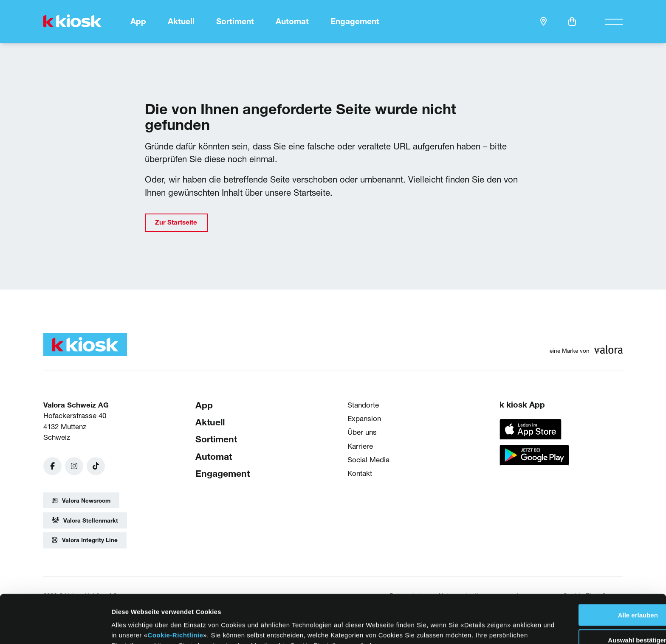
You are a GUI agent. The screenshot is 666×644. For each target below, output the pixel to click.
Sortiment (235, 21)
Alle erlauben (595, 569)
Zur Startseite (176, 222)
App (138, 21)
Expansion (364, 418)
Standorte (363, 404)
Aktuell (181, 21)
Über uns (362, 432)
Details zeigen (433, 627)
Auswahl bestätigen (595, 595)
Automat (292, 21)
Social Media (368, 459)
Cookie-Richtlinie (219, 589)
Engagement (355, 21)
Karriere (360, 446)
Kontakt (360, 473)
